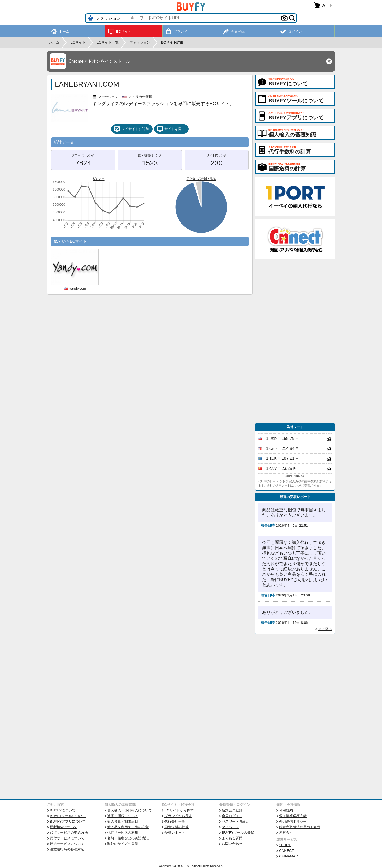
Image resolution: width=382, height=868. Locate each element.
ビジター (99, 178)
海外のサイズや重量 (123, 844)
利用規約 (286, 810)
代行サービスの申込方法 (69, 833)
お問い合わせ (232, 844)
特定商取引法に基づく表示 (300, 827)
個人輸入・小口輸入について (130, 810)
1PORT (285, 845)
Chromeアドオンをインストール (99, 61)
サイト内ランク (217, 155)
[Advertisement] (295, 341)
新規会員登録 (232, 810)
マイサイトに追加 (131, 129)
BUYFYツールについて (68, 816)
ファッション (108, 97)
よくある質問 (232, 838)
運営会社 (286, 833)
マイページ (230, 827)
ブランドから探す (178, 816)
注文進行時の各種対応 (67, 849)
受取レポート (175, 833)
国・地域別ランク (150, 155)
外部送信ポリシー (293, 821)
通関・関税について (123, 816)
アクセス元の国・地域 (201, 178)
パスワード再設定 (236, 821)
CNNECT (286, 851)
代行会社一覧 (175, 821)
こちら (298, 485)
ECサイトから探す (179, 810)
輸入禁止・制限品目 (123, 821)
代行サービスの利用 (123, 833)
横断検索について (64, 827)
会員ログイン (232, 816)
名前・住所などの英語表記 (128, 838)
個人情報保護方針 (293, 816)
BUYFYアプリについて (68, 821)
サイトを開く (171, 129)
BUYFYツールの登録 (238, 833)
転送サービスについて (67, 844)
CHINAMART (290, 856)
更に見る (325, 629)
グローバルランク (83, 155)
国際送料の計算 (177, 827)
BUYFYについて (63, 810)
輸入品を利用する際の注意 (128, 827)
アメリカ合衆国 (140, 97)
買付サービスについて (67, 838)
